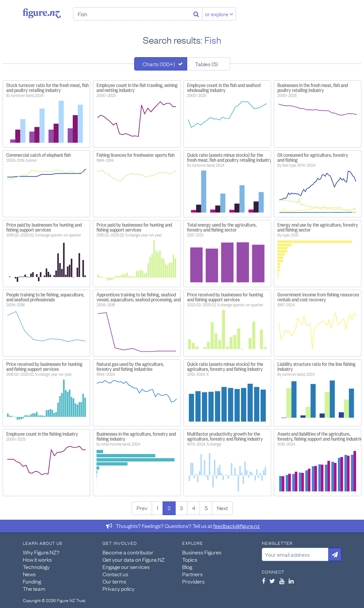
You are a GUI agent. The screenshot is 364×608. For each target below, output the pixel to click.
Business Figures (202, 552)
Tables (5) (206, 64)
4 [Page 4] (194, 508)
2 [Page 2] (169, 508)
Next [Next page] (222, 508)
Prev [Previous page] (142, 508)
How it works (37, 559)
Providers (193, 581)
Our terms (114, 581)
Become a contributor (128, 552)
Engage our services (126, 567)
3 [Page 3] (181, 508)
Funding (32, 581)
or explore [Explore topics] (219, 14)
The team (34, 588)
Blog (187, 567)
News (29, 574)
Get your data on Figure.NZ (134, 559)
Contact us (115, 574)
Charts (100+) (159, 64)
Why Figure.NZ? (41, 552)
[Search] (196, 14)
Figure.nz (42, 13)
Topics (190, 559)
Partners (192, 574)
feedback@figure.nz (237, 526)
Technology (36, 567)
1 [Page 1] (158, 508)
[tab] (161, 64)
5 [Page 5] (206, 508)
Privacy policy (119, 588)
